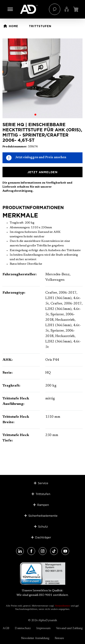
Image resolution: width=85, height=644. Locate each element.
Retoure (59, 638)
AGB (6, 628)
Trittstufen (43, 494)
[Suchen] (55, 9)
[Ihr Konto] (67, 9)
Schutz (43, 526)
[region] (42, 78)
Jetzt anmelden (42, 172)
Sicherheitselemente (43, 516)
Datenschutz (23, 628)
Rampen (43, 505)
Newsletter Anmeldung (35, 638)
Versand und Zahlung (69, 628)
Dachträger (43, 537)
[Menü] (10, 9)
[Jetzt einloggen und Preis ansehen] (76, 9)
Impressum (43, 628)
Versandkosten (62, 606)
